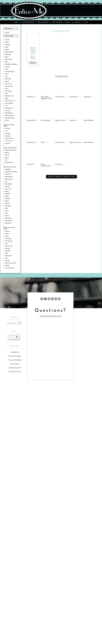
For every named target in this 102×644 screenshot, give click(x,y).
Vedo (6, 253)
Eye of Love (8, 84)
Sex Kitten (8, 206)
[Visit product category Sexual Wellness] (90, 114)
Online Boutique (28, 22)
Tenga (7, 236)
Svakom (7, 231)
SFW (6, 208)
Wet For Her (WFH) (11, 263)
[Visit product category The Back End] (61, 90)
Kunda (7, 120)
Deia (6, 76)
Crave (7, 69)
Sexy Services (43, 22)
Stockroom (8, 223)
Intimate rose (9, 108)
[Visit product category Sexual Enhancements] (47, 158)
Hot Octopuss (9, 103)
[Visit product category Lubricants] (33, 157)
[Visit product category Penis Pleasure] (61, 135)
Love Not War (9, 138)
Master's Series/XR (11, 150)
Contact (77, 22)
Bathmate (8, 54)
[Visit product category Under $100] (33, 90)
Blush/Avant (9, 59)
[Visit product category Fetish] (47, 135)
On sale (7, 32)
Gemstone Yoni (10, 96)
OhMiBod (8, 169)
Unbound (8, 251)
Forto (7, 89)
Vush (6, 258)
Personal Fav (9, 177)
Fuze (6, 93)
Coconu (7, 67)
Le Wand (8, 129)
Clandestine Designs (11, 64)
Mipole (7, 153)
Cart (86, 22)
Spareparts (8, 218)
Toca (6, 244)
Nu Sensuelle (9, 162)
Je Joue (7, 111)
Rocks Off (8, 189)
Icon (6, 106)
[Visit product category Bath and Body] (90, 135)
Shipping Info (15, 352)
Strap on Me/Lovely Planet (9, 228)
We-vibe (7, 261)
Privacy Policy (15, 364)
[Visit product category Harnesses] (61, 157)
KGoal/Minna (9, 113)
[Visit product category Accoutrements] (33, 114)
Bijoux (7, 57)
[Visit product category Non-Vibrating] (47, 113)
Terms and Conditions (15, 360)
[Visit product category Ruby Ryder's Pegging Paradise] (47, 91)
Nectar (7, 155)
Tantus (7, 234)
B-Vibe (7, 49)
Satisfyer (8, 199)
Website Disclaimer (15, 368)
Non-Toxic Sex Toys (15, 372)
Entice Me (8, 79)
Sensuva (7, 203)
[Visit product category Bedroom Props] (61, 114)
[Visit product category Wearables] (90, 90)
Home (16, 22)
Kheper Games (9, 115)
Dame (7, 74)
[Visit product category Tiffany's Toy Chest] (76, 136)
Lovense (7, 143)
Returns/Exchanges (15, 356)
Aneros (7, 42)
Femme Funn (9, 86)
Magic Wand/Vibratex (10, 148)
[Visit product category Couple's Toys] (33, 135)
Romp (7, 191)
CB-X (6, 62)
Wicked (7, 266)
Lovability (8, 136)
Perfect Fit (8, 174)
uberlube (8, 248)
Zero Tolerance (9, 268)
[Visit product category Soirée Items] (76, 90)
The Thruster (9, 241)
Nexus (7, 158)
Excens (7, 81)
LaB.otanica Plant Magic (9, 125)
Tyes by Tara (9, 246)
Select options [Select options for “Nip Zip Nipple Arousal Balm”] (33, 63)
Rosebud (8, 194)
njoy (6, 160)
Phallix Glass (9, 179)
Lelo (6, 131)
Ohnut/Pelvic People (11, 172)
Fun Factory (8, 91)
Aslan (7, 47)
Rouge (7, 196)
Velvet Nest (8, 256)
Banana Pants (9, 52)
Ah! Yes (7, 40)
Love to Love (9, 141)
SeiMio (7, 201)
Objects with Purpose (10, 167)
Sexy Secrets (57, 22)
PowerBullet (9, 184)
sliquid (7, 216)
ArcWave (8, 45)
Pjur (6, 182)
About (68, 22)
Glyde (7, 98)
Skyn (6, 213)
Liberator (8, 133)
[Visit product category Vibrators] (76, 113)
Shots (7, 211)
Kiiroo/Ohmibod (10, 118)
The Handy (8, 239)
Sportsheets (9, 221)
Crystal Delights (10, 71)
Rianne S (8, 186)
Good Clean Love (10, 101)
